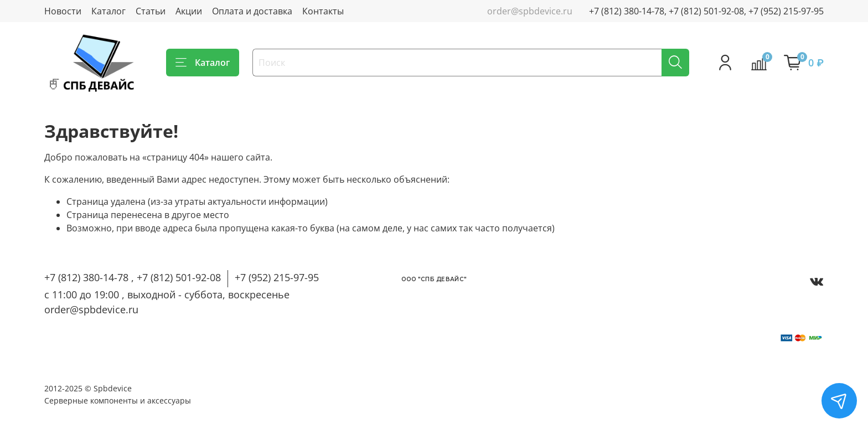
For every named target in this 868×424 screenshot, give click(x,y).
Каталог (108, 11)
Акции (189, 11)
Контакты (323, 11)
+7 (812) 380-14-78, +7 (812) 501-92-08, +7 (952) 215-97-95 (706, 11)
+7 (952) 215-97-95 (277, 277)
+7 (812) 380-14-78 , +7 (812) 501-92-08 (133, 277)
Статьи (151, 11)
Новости (63, 11)
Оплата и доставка (252, 11)
